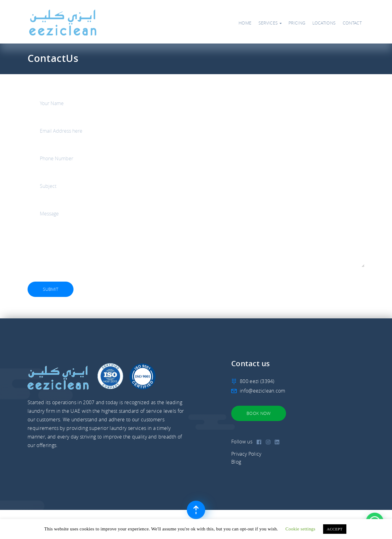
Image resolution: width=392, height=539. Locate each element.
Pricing (297, 23)
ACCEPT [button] (335, 529)
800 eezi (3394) (257, 381)
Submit (51, 289)
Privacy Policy (246, 454)
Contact (352, 23)
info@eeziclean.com (263, 391)
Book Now (259, 413)
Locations (324, 23)
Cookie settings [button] (300, 529)
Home (245, 23)
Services (270, 23)
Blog (236, 462)
